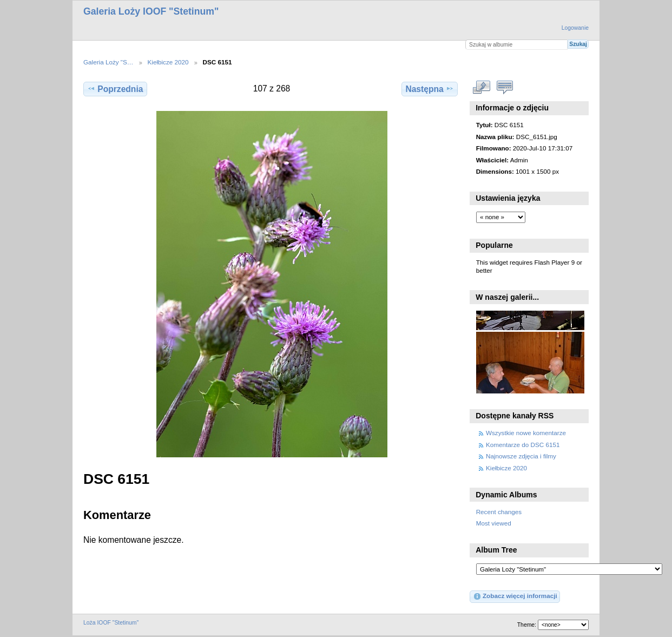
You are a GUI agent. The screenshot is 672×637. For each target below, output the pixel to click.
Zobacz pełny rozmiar (482, 87)
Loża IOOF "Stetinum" (111, 623)
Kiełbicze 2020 (168, 62)
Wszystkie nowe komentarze (526, 433)
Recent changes (499, 512)
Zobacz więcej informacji (515, 596)
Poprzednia (115, 89)
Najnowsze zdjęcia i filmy (521, 456)
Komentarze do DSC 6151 (523, 445)
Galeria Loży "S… (108, 62)
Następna (429, 89)
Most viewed (494, 523)
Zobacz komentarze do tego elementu (505, 87)
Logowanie (575, 28)
